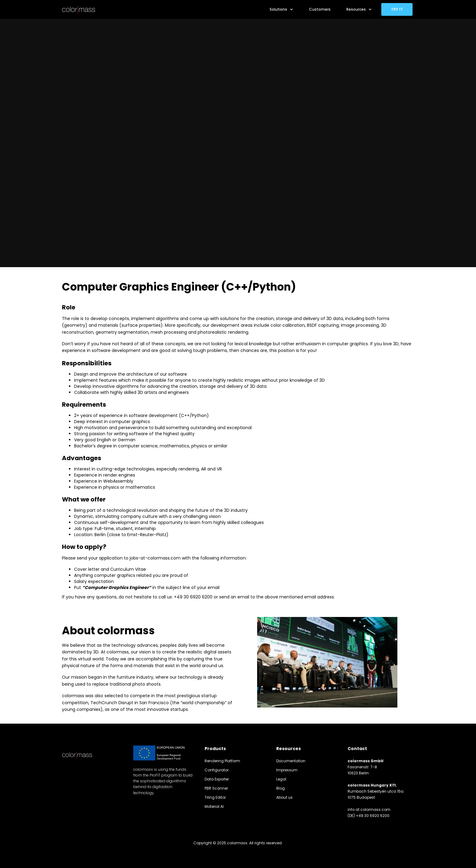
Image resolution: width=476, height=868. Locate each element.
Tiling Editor (215, 797)
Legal (281, 779)
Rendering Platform (222, 761)
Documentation (291, 761)
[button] (281, 9)
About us (284, 797)
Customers (320, 9)
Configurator (217, 770)
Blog (280, 788)
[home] (79, 9)
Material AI (214, 806)
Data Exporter (217, 779)
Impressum (287, 770)
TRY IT (397, 9)
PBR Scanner (216, 788)
